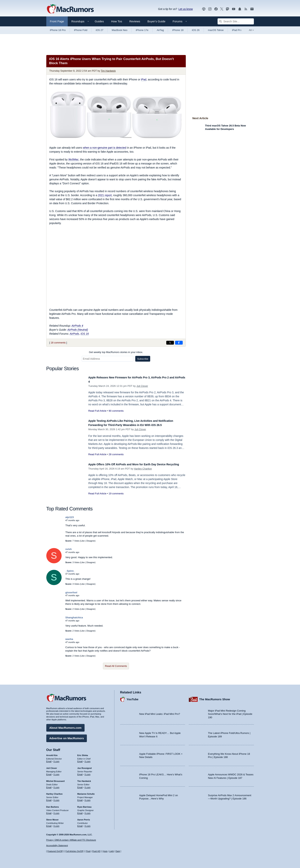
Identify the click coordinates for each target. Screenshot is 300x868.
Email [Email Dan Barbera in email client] (49, 811)
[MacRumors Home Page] (70, 9)
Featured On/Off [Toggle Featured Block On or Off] (55, 851)
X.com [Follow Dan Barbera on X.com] (56, 811)
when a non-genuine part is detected (105, 148)
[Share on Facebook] (179, 343)
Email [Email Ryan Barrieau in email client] (80, 811)
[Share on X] (170, 343)
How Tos (117, 21)
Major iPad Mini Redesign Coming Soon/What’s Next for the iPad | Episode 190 (230, 712)
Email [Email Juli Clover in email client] (49, 772)
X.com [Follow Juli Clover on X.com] (56, 772)
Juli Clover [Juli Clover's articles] (52, 766)
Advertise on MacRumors (67, 736)
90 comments (116, 411)
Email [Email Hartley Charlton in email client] (49, 798)
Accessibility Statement (57, 845)
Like (83, 542)
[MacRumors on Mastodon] (227, 9)
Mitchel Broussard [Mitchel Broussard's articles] (55, 779)
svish (69, 551)
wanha (69, 641)
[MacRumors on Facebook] (216, 9)
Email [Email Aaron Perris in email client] (80, 824)
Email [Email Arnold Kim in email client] (49, 759)
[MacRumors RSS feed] (246, 9)
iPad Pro (237, 30)
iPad (144, 79)
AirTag (160, 30)
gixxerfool (71, 594)
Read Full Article (97, 411)
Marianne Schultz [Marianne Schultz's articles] (86, 792)
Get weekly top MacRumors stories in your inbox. (116, 352)
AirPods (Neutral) (78, 330)
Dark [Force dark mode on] (118, 851)
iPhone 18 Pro (58, 30)
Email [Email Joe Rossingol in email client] (80, 772)
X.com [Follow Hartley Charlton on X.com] (56, 798)
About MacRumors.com (65, 726)
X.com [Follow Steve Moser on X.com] (56, 824)
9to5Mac (73, 160)
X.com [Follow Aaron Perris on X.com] (88, 824)
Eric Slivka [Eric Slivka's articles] (83, 753)
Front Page (57, 21)
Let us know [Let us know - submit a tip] (186, 9)
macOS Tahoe (216, 30)
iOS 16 (85, 334)
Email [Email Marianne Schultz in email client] (80, 798)
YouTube (133, 697)
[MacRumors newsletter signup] (252, 9)
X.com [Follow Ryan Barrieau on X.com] (88, 811)
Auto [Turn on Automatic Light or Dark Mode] (105, 851)
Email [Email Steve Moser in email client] (49, 824)
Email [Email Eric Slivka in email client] (80, 759)
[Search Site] (236, 21)
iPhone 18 (178, 30)
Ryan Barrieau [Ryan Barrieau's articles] (84, 805)
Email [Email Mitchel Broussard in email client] (49, 785)
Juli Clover (142, 386)
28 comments (116, 459)
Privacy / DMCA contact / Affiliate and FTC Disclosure (71, 840)
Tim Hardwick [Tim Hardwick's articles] (84, 779)
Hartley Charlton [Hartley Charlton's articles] (55, 792)
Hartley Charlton (143, 475)
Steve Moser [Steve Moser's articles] (53, 818)
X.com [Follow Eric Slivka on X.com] (88, 759)
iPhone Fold (81, 30)
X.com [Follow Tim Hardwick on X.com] (88, 785)
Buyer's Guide (157, 21)
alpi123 (70, 519)
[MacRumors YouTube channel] (234, 9)
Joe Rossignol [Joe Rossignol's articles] (84, 766)
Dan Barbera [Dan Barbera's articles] (53, 805)
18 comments (58, 343)
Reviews (135, 21)
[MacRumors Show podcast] (204, 9)
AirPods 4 (77, 326)
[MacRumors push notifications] (240, 9)
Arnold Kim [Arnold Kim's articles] (52, 753)
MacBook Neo (120, 30)
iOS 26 (196, 30)
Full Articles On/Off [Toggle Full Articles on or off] (74, 851)
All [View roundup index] (251, 30)
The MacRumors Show (215, 697)
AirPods (74, 334)
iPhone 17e (142, 30)
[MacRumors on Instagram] (210, 9)
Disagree (90, 542)
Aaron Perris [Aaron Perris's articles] (84, 818)
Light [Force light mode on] (112, 851)
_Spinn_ (70, 573)
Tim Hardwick (108, 71)
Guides (99, 21)
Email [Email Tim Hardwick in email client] (80, 785)
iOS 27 (99, 30)
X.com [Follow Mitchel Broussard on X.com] (56, 785)
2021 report (105, 195)
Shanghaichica (74, 619)
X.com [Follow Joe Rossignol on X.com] (88, 772)
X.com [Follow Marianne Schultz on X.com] (88, 798)
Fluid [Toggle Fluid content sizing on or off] (88, 851)
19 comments (116, 500)
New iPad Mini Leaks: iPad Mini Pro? (160, 712)
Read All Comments (116, 668)
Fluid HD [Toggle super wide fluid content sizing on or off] (96, 851)
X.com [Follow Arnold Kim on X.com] (56, 759)
